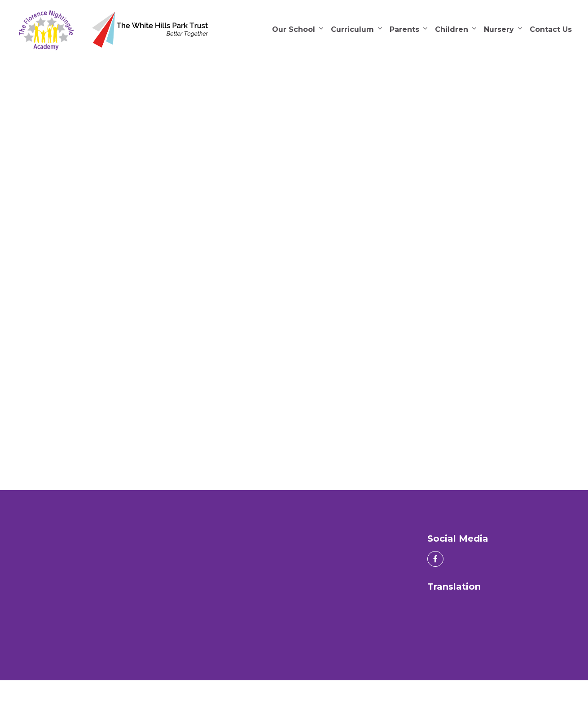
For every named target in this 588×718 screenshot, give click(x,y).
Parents (404, 29)
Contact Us (551, 29)
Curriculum (352, 29)
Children (452, 29)
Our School (294, 29)
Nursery (499, 29)
